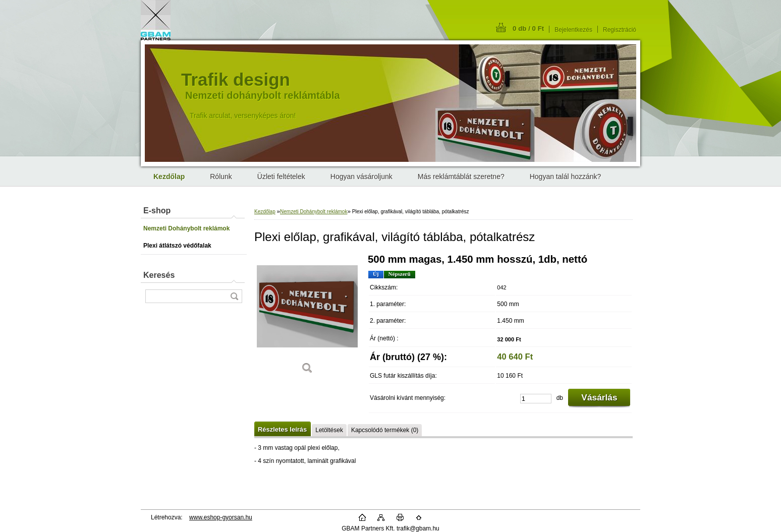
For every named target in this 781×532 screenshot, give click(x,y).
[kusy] (536, 399)
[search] (234, 296)
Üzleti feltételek (281, 176)
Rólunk (221, 176)
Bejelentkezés (573, 30)
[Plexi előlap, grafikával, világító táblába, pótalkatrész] (307, 317)
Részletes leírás (282, 429)
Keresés (159, 275)
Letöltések (329, 430)
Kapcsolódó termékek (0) (385, 430)
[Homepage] (169, 176)
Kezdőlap (265, 212)
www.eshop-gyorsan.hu (221, 517)
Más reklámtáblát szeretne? (461, 176)
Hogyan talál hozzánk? (566, 176)
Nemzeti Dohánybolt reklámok (314, 212)
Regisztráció (620, 30)
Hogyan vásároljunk (361, 176)
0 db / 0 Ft (528, 28)
